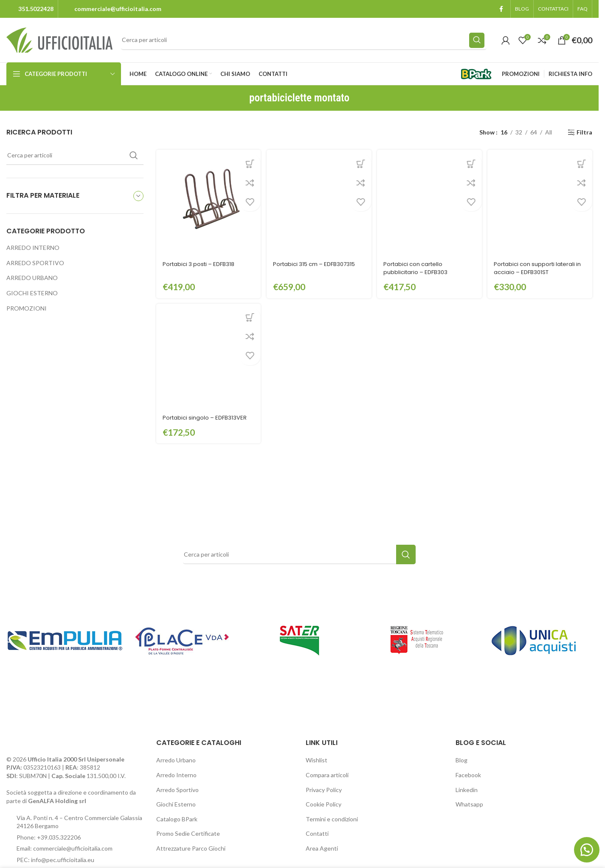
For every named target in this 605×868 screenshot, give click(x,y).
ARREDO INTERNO (33, 248)
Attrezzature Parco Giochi (191, 848)
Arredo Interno (176, 775)
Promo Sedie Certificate (188, 833)
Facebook (468, 775)
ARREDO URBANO (32, 278)
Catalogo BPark (177, 819)
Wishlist (317, 760)
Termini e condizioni (332, 819)
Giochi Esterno (176, 804)
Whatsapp (469, 804)
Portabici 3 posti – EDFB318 (201, 261)
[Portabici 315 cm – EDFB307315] (318, 201)
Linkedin (467, 790)
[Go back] (239, 98)
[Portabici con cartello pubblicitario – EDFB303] (430, 201)
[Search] (304, 40)
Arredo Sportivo (177, 790)
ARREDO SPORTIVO (35, 263)
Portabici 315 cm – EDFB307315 (318, 261)
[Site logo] (59, 39)
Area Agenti (322, 848)
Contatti (317, 833)
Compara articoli (327, 775)
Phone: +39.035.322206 (49, 837)
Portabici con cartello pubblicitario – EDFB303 (419, 266)
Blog (461, 760)
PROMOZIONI (27, 308)
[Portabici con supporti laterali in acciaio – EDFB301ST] (541, 201)
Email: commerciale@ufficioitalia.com (65, 848)
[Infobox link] (30, 9)
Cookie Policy (324, 804)
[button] (584, 847)
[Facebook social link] (501, 9)
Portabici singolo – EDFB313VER (207, 416)
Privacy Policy (324, 790)
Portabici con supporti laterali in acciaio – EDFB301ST (539, 266)
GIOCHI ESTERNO (32, 293)
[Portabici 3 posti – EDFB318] (208, 201)
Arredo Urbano (176, 760)
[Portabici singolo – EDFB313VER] (208, 356)
